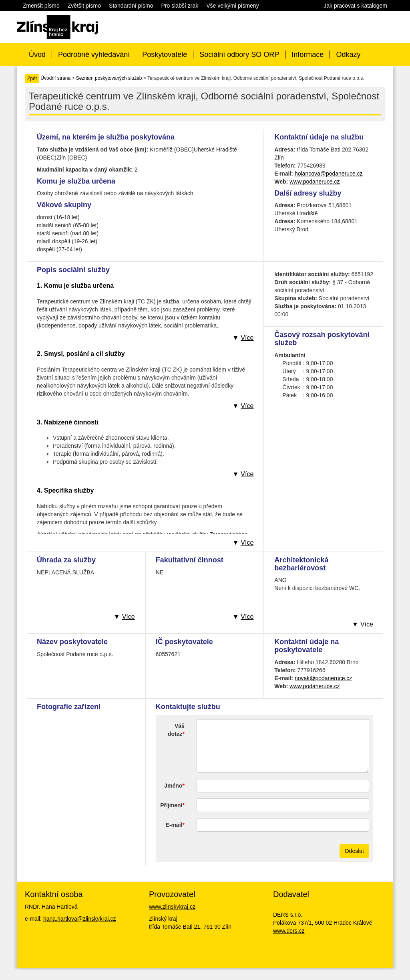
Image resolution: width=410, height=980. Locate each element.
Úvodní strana (55, 78)
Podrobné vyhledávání (94, 55)
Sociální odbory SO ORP (239, 55)
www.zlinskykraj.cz (172, 907)
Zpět (32, 79)
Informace (307, 55)
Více (247, 338)
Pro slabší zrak (180, 6)
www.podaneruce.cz (315, 182)
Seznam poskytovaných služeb (109, 78)
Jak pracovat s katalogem (355, 6)
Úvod (37, 55)
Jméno (173, 786)
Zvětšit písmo (84, 6)
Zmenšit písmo (41, 6)
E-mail (174, 825)
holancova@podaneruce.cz (329, 174)
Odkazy (348, 55)
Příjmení (171, 805)
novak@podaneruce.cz (323, 678)
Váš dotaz (176, 730)
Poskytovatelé (165, 55)
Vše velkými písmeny (232, 6)
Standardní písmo (131, 6)
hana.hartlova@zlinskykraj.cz (80, 919)
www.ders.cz (289, 931)
